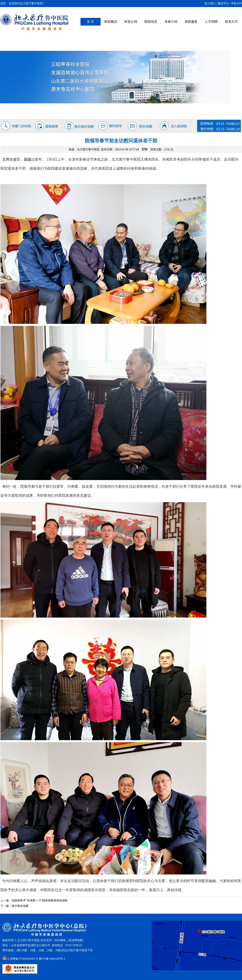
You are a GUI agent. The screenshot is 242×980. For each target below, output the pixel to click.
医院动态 (151, 22)
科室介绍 (131, 22)
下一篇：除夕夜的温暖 (14, 906)
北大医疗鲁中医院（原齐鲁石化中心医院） (35, 22)
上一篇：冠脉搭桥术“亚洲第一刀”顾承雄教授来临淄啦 (34, 900)
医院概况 (111, 22)
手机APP (236, 4)
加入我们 (210, 4)
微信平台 (223, 4)
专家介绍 (171, 22)
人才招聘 (211, 22)
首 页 (91, 22)
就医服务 (191, 22)
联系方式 (231, 22)
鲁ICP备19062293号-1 (52, 959)
